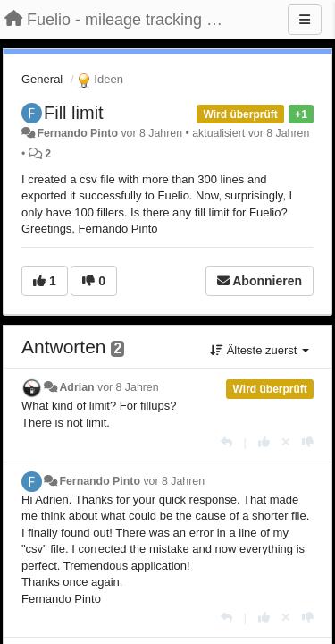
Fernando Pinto (77, 133)
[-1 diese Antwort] (308, 442)
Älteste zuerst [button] (260, 350)
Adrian (76, 387)
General (42, 79)
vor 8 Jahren (128, 387)
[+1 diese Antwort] (264, 442)
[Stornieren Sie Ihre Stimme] (286, 442)
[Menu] (305, 20)
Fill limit (74, 113)
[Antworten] (226, 442)
